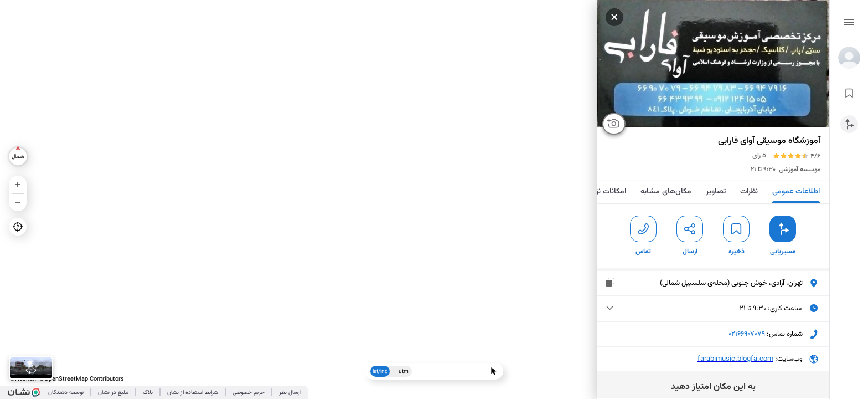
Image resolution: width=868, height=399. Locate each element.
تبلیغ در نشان (113, 393)
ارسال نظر (290, 393)
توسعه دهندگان (66, 393)
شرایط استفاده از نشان (193, 393)
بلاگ (148, 393)
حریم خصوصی (249, 393)
